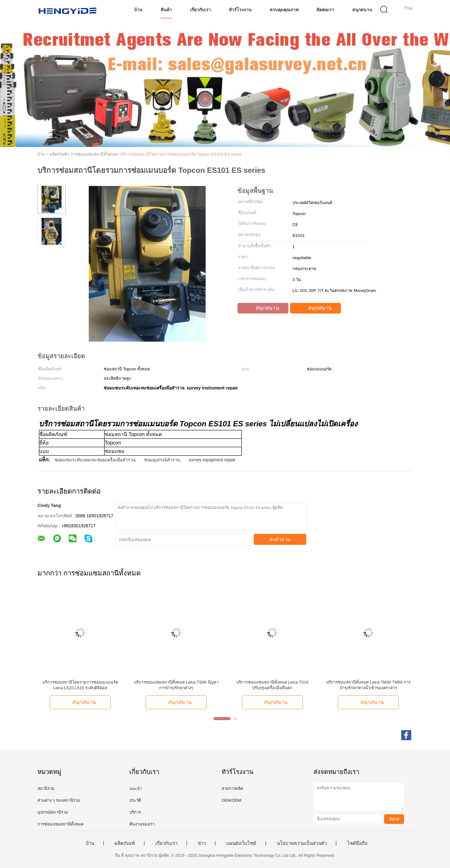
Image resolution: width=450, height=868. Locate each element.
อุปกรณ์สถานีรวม (53, 812)
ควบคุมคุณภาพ (284, 10)
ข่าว (202, 843)
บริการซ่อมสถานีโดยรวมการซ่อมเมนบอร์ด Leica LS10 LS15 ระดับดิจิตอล (80, 685)
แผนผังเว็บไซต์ (241, 843)
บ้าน (138, 10)
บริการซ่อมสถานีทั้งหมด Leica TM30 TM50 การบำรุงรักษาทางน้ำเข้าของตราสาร (368, 685)
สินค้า (166, 10)
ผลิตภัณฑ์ (125, 843)
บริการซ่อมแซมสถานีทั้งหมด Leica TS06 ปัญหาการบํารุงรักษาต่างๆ (176, 685)
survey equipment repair (212, 460)
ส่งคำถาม (280, 539)
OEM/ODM (232, 800)
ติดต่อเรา (325, 10)
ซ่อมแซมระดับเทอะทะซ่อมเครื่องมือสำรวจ (95, 460)
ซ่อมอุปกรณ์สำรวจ (162, 460)
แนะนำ (136, 788)
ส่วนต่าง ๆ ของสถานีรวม (59, 800)
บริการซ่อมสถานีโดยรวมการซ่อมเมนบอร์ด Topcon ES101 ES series (181, 154)
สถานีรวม (46, 788)
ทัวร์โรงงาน (240, 10)
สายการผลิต (232, 788)
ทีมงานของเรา (142, 824)
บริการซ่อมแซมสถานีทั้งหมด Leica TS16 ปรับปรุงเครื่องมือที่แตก (272, 685)
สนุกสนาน (362, 10)
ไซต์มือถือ (357, 843)
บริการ (135, 812)
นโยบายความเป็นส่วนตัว (302, 843)
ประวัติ (135, 800)
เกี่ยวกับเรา (200, 10)
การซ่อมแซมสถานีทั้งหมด (60, 824)
